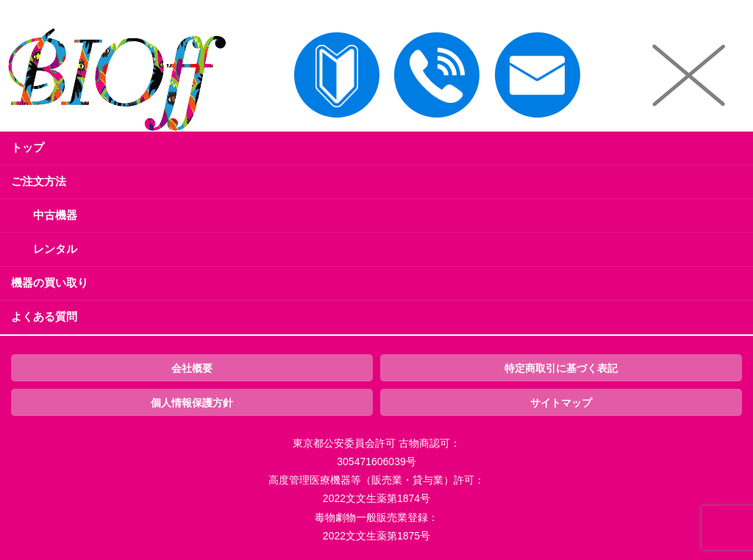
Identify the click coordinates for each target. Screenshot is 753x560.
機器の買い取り (50, 283)
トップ (28, 147)
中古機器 (55, 215)
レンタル (55, 249)
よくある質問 (44, 316)
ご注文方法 (39, 181)
